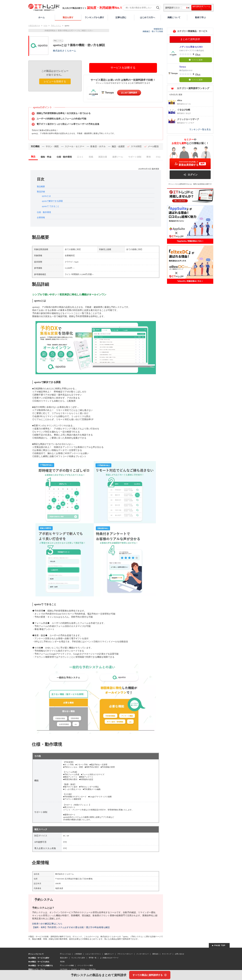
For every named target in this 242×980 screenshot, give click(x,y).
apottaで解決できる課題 (52, 201)
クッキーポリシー (143, 954)
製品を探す (68, 17)
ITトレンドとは (65, 954)
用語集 (62, 962)
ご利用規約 (78, 954)
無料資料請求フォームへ (201, 8)
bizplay (83, 969)
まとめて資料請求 (129, 93)
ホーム (42, 17)
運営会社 (155, 954)
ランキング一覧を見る (200, 129)
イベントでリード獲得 (85, 965)
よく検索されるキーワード (109, 958)
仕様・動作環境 (44, 212)
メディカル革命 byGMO (191, 47)
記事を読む (121, 17)
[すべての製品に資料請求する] (150, 975)
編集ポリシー (109, 954)
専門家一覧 (93, 958)
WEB (45, 26)
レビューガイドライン (93, 954)
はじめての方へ (148, 17)
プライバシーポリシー (125, 954)
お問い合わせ (179, 954)
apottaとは (46, 196)
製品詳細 (41, 192)
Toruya (183, 67)
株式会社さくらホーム (65, 51)
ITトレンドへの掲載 (67, 965)
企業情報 (41, 217)
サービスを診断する (123, 68)
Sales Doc (92, 969)
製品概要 (41, 186)
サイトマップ (167, 954)
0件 (199, 55)
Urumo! (74, 969)
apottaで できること (51, 206)
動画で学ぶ (200, 17)
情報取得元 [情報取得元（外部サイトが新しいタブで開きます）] (158, 29)
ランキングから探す (94, 17)
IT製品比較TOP (34, 26)
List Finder (64, 969)
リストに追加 (196, 60)
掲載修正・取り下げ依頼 (153, 31)
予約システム (56, 26)
